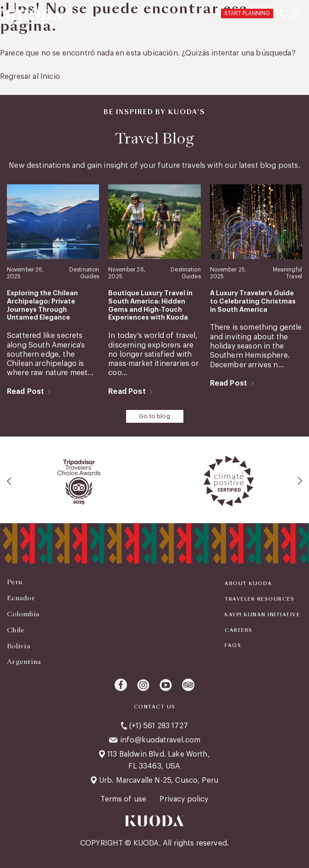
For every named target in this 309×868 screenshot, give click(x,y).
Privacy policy (184, 799)
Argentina (24, 662)
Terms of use (124, 799)
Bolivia (19, 646)
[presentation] (10, 481)
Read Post (25, 392)
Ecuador (21, 598)
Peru (14, 582)
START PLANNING (247, 13)
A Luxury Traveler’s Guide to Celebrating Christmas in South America (253, 301)
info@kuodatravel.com (160, 740)
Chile (16, 630)
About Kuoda (248, 584)
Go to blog (154, 416)
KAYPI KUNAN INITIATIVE (262, 615)
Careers (239, 630)
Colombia (23, 614)
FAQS (233, 646)
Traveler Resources (259, 599)
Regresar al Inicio (30, 77)
